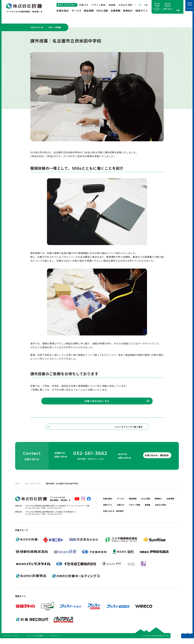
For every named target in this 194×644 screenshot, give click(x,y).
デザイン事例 (98, 5)
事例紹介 (128, 11)
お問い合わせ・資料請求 (152, 460)
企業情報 (116, 11)
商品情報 (89, 11)
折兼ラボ (84, 5)
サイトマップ (55, 640)
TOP (17, 488)
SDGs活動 (102, 11)
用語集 (112, 5)
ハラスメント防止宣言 (35, 640)
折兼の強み (63, 11)
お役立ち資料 (125, 5)
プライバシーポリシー (12, 640)
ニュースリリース (33, 488)
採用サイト (142, 11)
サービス (77, 11)
